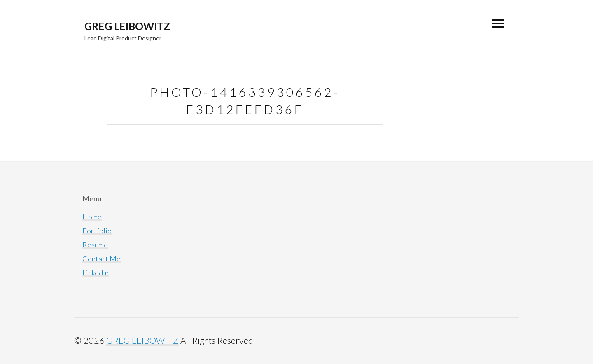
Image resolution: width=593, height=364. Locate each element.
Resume (95, 245)
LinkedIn (96, 273)
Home (92, 217)
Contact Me (102, 259)
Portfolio (97, 231)
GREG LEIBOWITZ (127, 26)
